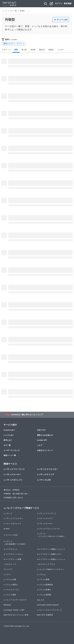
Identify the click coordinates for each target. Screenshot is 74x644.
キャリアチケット (11, 549)
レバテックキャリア (46, 474)
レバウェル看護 (43, 579)
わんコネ (41, 600)
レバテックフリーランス (14, 469)
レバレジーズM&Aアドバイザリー (51, 569)
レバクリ (7, 574)
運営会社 (7, 490)
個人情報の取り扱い (21, 494)
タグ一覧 (14, 11)
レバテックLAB (44, 480)
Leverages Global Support (48, 605)
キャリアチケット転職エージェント (51, 559)
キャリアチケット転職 (12, 559)
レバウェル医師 (10, 595)
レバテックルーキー (12, 474)
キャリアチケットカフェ (13, 554)
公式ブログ (42, 430)
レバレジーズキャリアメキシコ (49, 610)
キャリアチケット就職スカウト (49, 554)
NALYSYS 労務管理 (45, 615)
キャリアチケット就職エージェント (51, 549)
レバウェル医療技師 (45, 585)
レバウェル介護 (10, 579)
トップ (5, 11)
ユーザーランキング (12, 450)
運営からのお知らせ (45, 435)
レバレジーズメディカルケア (15, 600)
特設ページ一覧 (10, 455)
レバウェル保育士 (11, 585)
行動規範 (7, 494)
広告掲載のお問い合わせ (13, 498)
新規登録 (68, 3)
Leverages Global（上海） (15, 610)
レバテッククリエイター (48, 469)
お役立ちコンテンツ (45, 450)
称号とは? (8, 440)
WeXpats (7, 605)
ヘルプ (40, 445)
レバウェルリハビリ (12, 590)
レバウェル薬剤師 (44, 595)
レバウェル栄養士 (44, 590)
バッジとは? (9, 435)
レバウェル (42, 574)
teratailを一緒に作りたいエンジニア (27, 415)
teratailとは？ (9, 430)
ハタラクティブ (10, 564)
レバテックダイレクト (13, 480)
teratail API (42, 440)
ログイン (59, 3)
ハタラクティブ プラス (46, 564)
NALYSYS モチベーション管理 (16, 615)
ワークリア (8, 569)
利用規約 (16, 490)
